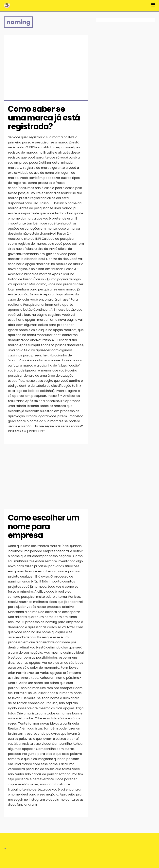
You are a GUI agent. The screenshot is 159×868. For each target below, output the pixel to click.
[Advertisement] (46, 64)
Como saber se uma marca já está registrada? (44, 118)
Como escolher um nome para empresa (44, 526)
